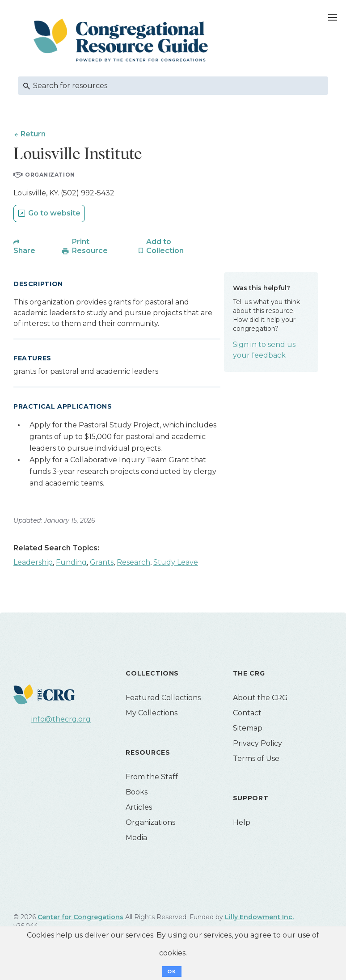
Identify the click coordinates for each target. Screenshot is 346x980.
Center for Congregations (80, 917)
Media (136, 838)
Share (24, 251)
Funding (71, 563)
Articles (139, 808)
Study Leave (176, 563)
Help (242, 823)
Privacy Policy (257, 744)
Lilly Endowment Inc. (259, 917)
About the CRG (260, 698)
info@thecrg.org (61, 720)
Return (33, 134)
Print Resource (90, 247)
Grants (102, 563)
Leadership (33, 563)
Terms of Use (256, 759)
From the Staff (152, 777)
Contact (247, 713)
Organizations (150, 823)
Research (133, 563)
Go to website (54, 213)
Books (137, 792)
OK (172, 972)
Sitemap (248, 729)
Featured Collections (163, 698)
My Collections (152, 713)
